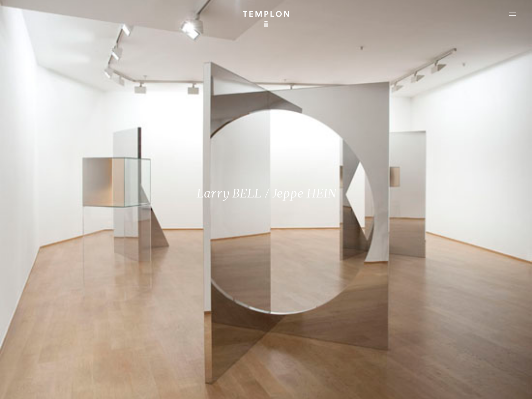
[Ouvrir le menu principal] (512, 14)
